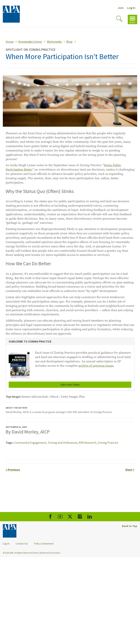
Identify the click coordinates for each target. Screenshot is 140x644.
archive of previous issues (96, 366)
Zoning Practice (108, 443)
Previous (13, 470)
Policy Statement (44, 544)
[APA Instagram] (80, 517)
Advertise (56, 553)
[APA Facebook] (50, 517)
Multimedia (54, 42)
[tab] (70, 342)
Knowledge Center (30, 42)
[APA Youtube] (60, 517)
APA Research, (88, 443)
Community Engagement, (31, 443)
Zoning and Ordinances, (63, 443)
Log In (131, 8)
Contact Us (22, 544)
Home (10, 42)
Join (120, 8)
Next (130, 470)
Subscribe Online (70, 385)
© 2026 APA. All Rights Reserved (18, 553)
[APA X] (70, 517)
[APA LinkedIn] (90, 517)
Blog (69, 42)
